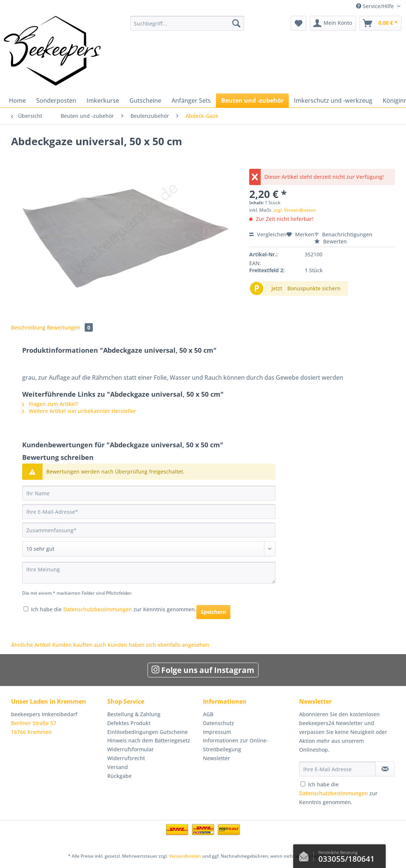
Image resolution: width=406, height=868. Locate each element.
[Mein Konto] (333, 23)
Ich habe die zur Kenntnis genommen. (114, 609)
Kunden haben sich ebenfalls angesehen (158, 645)
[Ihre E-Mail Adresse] (338, 769)
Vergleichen (268, 234)
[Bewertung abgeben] (149, 549)
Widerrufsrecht (126, 758)
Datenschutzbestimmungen (98, 609)
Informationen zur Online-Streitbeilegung (236, 745)
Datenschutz (219, 723)
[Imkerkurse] (103, 100)
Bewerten (331, 241)
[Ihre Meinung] (149, 573)
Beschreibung (28, 327)
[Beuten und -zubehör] (252, 100)
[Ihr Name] (149, 493)
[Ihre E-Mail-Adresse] (149, 512)
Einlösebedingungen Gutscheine (148, 732)
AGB (208, 714)
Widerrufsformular (131, 749)
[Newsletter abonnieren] (385, 769)
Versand (118, 767)
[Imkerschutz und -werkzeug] (333, 100)
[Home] (17, 100)
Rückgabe (119, 776)
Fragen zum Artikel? (50, 404)
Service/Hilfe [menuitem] (376, 6)
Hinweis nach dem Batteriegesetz (149, 740)
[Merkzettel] (299, 23)
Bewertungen (70, 327)
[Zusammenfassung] (149, 530)
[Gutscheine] (145, 100)
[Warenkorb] (380, 23)
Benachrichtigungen (343, 234)
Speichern (213, 612)
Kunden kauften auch (79, 645)
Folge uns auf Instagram (203, 670)
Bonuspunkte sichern (314, 288)
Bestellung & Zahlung (134, 714)
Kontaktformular (306, 855)
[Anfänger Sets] (191, 100)
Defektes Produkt (129, 723)
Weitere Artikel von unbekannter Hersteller (79, 411)
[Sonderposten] (56, 100)
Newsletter (216, 758)
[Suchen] (236, 23)
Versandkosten (185, 856)
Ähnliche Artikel (31, 645)
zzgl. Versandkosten (295, 210)
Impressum (217, 732)
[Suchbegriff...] (187, 23)
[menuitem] (187, 27)
